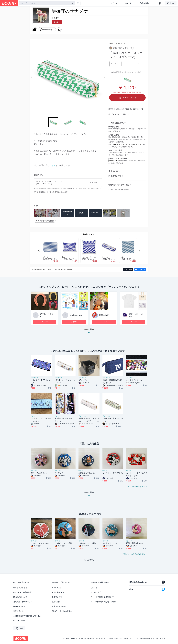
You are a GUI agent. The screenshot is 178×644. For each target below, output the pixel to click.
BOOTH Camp (19, 621)
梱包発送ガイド (19, 606)
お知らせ (94, 588)
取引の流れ (115, 171)
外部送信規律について (131, 638)
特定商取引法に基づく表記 (119, 185)
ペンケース (123, 43)
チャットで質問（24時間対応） (103, 597)
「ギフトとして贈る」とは (121, 114)
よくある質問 (96, 592)
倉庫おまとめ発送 (59, 606)
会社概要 (66, 638)
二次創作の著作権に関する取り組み (27, 616)
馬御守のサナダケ (89, 234)
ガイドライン (100, 638)
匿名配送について (20, 597)
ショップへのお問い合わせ (119, 189)
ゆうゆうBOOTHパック (133, 144)
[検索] (72, 3)
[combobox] (47, 3)
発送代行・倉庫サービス (23, 602)
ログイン (114, 3)
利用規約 (74, 638)
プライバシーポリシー (114, 638)
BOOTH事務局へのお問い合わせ (103, 602)
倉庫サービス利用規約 (87, 638)
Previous (32, 77)
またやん (56, 18)
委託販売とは (19, 611)
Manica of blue (76, 315)
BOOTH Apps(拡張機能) (23, 592)
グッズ (112, 43)
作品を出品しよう (147, 3)
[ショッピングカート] (160, 3)
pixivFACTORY (113, 161)
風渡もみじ (104, 315)
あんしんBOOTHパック (116, 144)
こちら (53, 165)
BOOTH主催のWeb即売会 (62, 611)
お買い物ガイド (58, 592)
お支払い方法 (116, 176)
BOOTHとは (129, 3)
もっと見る (89, 332)
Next (104, 77)
